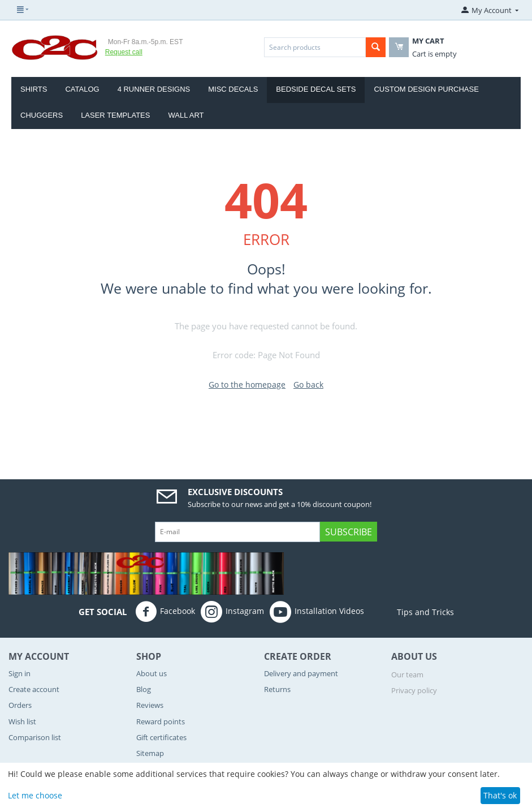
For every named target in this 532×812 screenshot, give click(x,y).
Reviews (150, 705)
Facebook (165, 612)
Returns (277, 689)
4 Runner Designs (154, 89)
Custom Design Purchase (426, 89)
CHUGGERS (42, 115)
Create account (34, 689)
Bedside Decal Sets (316, 89)
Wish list (22, 721)
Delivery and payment (301, 673)
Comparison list (35, 737)
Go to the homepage (247, 384)
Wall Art (186, 115)
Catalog (82, 89)
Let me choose (35, 795)
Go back (308, 384)
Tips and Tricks (412, 612)
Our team (407, 674)
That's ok (500, 795)
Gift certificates (161, 737)
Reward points (161, 721)
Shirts (34, 89)
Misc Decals (233, 89)
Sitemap (150, 753)
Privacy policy (414, 690)
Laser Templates (115, 115)
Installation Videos (317, 612)
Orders (20, 705)
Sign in (20, 673)
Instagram (232, 612)
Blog (144, 689)
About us (152, 673)
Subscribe (349, 532)
